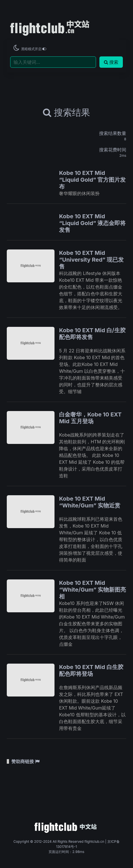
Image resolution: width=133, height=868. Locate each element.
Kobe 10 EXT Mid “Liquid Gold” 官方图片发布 (92, 180)
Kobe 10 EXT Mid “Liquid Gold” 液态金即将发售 (92, 223)
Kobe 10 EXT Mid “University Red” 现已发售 (91, 260)
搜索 (111, 62)
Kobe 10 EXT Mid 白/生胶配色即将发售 (92, 334)
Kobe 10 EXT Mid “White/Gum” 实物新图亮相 (92, 590)
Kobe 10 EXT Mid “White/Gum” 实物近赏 (90, 502)
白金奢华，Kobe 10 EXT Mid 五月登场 (90, 418)
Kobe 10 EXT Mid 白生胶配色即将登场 (91, 670)
